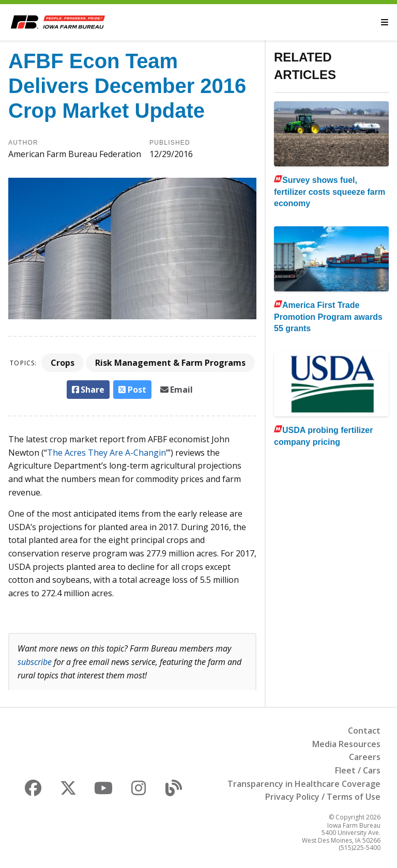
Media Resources (346, 744)
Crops (63, 363)
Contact (364, 731)
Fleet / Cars (358, 770)
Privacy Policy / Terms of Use (323, 797)
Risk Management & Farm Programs (170, 363)
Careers (365, 757)
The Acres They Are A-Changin (106, 453)
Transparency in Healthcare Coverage (304, 784)
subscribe (35, 662)
